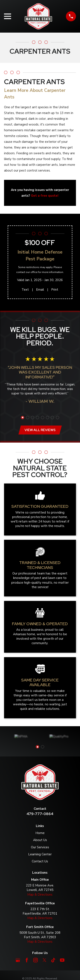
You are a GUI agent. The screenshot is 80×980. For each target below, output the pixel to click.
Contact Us (40, 861)
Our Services (40, 847)
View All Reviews (40, 430)
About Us (40, 840)
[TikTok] (53, 960)
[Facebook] (27, 960)
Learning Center (40, 854)
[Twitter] (44, 960)
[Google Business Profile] (18, 960)
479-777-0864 (40, 814)
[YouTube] (62, 960)
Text (25, 290)
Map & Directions (40, 895)
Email (40, 290)
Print (55, 290)
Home (40, 833)
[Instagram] (36, 960)
